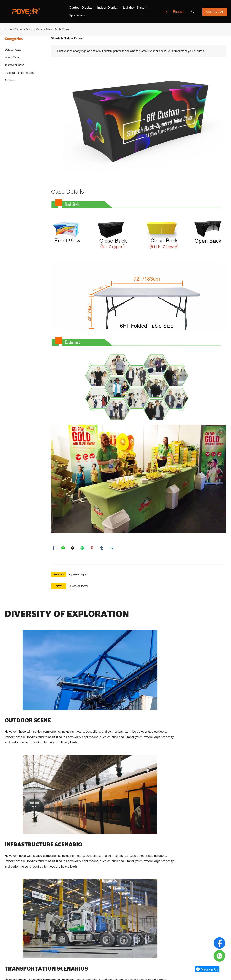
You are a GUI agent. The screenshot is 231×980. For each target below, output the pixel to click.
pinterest (93, 549)
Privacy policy (12, 926)
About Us (9, 905)
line (64, 549)
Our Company (16, 896)
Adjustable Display (78, 576)
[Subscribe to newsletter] (122, 934)
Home (8, 29)
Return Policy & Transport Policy (23, 919)
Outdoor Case (34, 29)
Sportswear (77, 15)
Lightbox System (135, 8)
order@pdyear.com (77, 937)
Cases (19, 29)
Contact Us (11, 912)
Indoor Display (108, 8)
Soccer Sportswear (78, 587)
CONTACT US (215, 12)
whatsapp (83, 549)
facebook (54, 549)
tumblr (102, 549)
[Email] (138, 922)
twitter (73, 549)
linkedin (112, 549)
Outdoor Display (81, 8)
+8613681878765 (76, 947)
